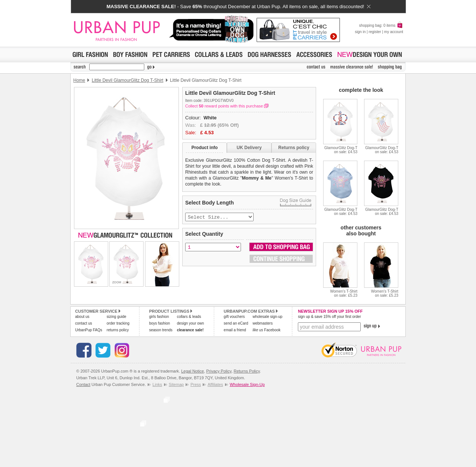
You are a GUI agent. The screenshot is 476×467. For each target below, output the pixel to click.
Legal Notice (192, 371)
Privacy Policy (219, 371)
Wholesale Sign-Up (247, 384)
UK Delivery (249, 148)
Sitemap (176, 384)
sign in (360, 32)
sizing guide (117, 317)
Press (196, 384)
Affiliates (215, 384)
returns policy (118, 330)
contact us (84, 323)
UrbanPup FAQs (89, 330)
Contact (83, 384)
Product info (205, 148)
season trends (161, 330)
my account (394, 32)
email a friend (235, 330)
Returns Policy (247, 371)
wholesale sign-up (267, 317)
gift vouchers (234, 317)
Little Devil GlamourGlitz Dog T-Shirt (128, 80)
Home (79, 80)
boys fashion (160, 323)
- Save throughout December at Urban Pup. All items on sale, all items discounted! (238, 7)
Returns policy (294, 148)
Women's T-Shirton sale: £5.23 (344, 293)
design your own (191, 323)
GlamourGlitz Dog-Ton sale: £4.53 (341, 150)
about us (82, 317)
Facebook (266, 330)
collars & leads (189, 317)
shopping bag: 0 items (381, 25)
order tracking (118, 323)
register (375, 32)
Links (157, 384)
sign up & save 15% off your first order (329, 317)
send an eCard (236, 323)
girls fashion (159, 317)
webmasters (263, 323)
